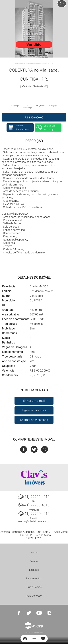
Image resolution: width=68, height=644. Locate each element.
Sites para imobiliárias (34, 633)
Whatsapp (45, 449)
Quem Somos (34, 587)
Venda (34, 561)
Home (34, 553)
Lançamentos (34, 578)
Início (16, 64)
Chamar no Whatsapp (34, 420)
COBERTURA (38, 64)
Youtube (39, 613)
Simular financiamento (22, 128)
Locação (34, 570)
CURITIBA (30, 64)
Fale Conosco (34, 596)
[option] (34, 29)
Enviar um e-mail (34, 401)
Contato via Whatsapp (49, 128)
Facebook (24, 449)
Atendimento (62, 4)
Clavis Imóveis (34, 477)
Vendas (22, 64)
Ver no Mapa (43, 535)
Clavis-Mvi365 (49, 64)
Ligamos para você (34, 410)
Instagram (49, 613)
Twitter (34, 449)
